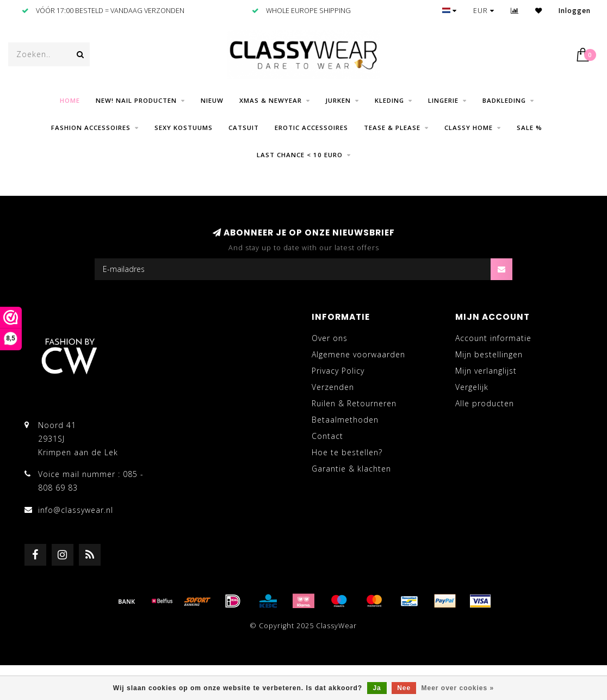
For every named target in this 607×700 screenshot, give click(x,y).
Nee (404, 688)
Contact (327, 436)
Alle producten (485, 403)
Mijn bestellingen (489, 354)
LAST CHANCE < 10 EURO (300, 155)
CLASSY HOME (469, 128)
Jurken (338, 100)
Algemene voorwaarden (358, 354)
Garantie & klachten (351, 469)
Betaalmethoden (345, 420)
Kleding (389, 100)
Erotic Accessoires (311, 128)
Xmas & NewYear (271, 100)
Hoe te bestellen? (347, 452)
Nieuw (212, 100)
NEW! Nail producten (136, 100)
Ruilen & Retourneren (354, 403)
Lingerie (443, 100)
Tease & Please (392, 128)
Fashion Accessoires (91, 128)
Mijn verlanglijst (486, 371)
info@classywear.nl (76, 510)
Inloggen (575, 11)
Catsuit (244, 128)
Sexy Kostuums (184, 128)
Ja (377, 688)
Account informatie (493, 338)
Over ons (330, 338)
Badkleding (504, 100)
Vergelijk (472, 387)
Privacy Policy (338, 371)
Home (70, 100)
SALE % (529, 128)
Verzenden (333, 387)
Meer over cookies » (458, 688)
